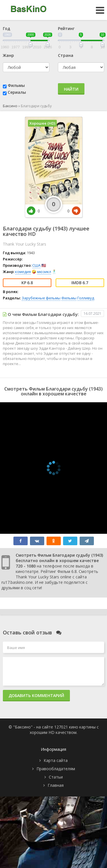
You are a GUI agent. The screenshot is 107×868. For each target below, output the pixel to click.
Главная (56, 785)
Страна (66, 55)
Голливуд (86, 298)
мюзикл (44, 272)
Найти (71, 89)
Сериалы (17, 92)
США (36, 265)
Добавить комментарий (36, 695)
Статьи (56, 777)
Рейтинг (66, 28)
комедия (23, 272)
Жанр (8, 55)
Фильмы (16, 85)
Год (7, 28)
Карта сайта (56, 760)
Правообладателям (56, 769)
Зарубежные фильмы (41, 298)
